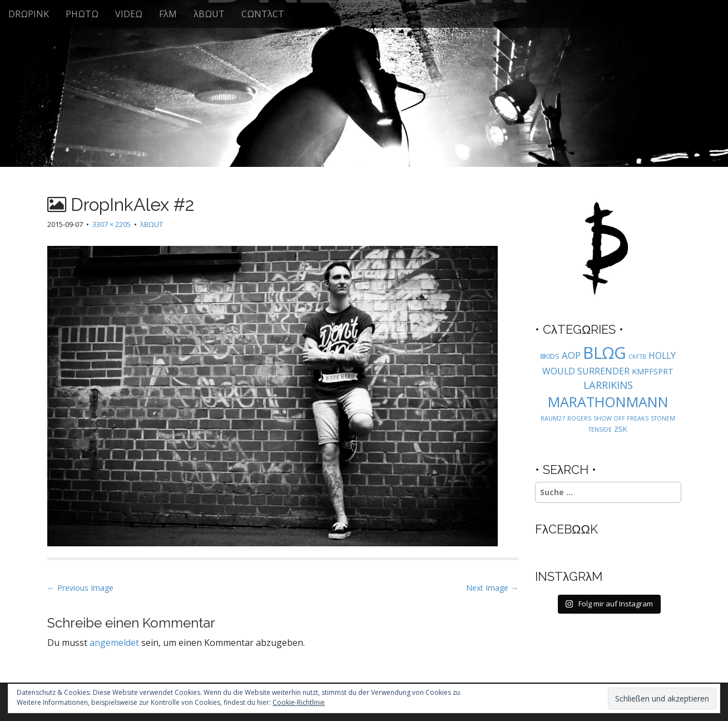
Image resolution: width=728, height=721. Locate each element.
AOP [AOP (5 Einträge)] (571, 355)
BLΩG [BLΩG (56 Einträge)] (605, 353)
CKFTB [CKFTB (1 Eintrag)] (637, 357)
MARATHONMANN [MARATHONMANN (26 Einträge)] (608, 402)
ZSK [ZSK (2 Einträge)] (621, 429)
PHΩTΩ (82, 14)
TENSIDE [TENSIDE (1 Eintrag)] (600, 429)
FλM (168, 14)
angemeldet (114, 643)
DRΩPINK (29, 14)
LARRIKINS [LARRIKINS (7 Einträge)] (608, 385)
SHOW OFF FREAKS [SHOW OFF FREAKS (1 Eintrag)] (621, 418)
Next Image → (492, 588)
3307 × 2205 (112, 224)
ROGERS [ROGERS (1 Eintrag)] (579, 418)
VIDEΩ (129, 14)
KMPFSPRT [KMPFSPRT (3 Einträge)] (653, 371)
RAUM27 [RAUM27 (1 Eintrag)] (553, 418)
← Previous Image (80, 588)
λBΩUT (209, 14)
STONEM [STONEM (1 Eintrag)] (663, 418)
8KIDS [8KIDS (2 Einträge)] (550, 356)
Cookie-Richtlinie (299, 702)
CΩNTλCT (263, 14)
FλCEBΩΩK (566, 529)
